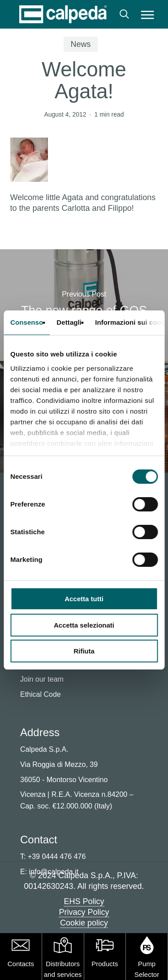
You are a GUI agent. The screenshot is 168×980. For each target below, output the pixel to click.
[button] (147, 14)
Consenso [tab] (27, 322)
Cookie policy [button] (84, 923)
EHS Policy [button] (84, 901)
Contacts (21, 964)
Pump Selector (147, 969)
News (80, 44)
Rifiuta (84, 651)
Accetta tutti (84, 599)
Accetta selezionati (84, 625)
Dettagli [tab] (69, 322)
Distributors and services (63, 969)
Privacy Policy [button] (84, 912)
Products (105, 964)
